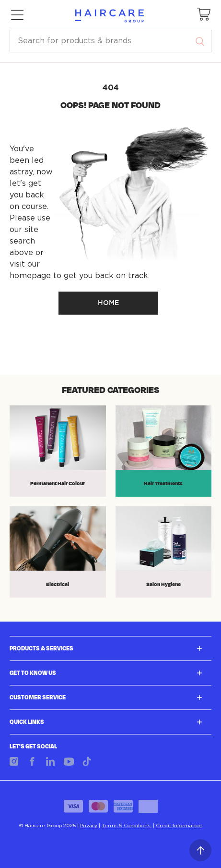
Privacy (89, 826)
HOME (108, 303)
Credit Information (179, 826)
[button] (204, 15)
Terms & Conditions (127, 826)
